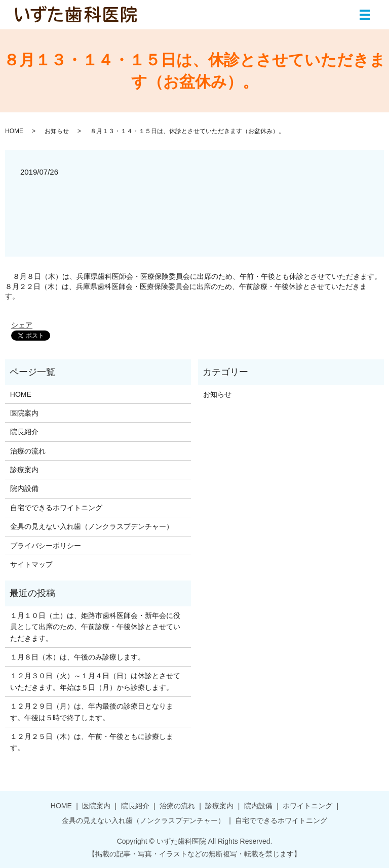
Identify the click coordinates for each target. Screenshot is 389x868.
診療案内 (24, 470)
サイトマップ (31, 564)
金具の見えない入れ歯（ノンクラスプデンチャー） (92, 526)
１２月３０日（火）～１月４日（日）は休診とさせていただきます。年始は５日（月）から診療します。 (95, 681)
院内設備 (24, 488)
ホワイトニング (307, 806)
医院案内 (24, 413)
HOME (14, 131)
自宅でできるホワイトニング (56, 508)
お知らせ (57, 131)
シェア (22, 325)
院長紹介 (24, 432)
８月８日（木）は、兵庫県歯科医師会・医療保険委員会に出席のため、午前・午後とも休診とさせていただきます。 (197, 276)
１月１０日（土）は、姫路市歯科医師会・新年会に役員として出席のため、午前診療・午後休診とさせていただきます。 (95, 627)
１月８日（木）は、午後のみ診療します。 (77, 657)
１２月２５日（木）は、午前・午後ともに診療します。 (92, 742)
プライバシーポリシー (46, 546)
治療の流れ (28, 451)
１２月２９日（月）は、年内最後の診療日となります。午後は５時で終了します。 (92, 712)
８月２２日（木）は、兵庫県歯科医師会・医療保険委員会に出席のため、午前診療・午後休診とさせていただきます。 (186, 292)
